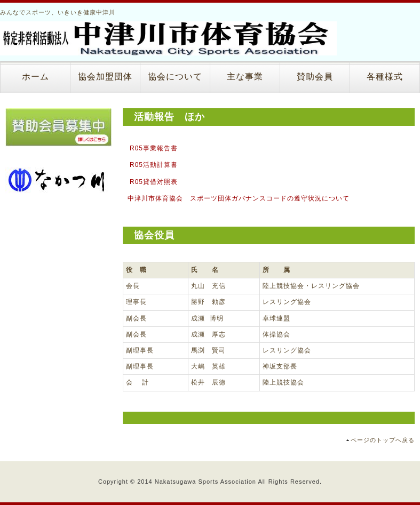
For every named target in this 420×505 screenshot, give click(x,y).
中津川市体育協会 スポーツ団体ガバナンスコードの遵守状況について (239, 198)
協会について (175, 77)
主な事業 (245, 77)
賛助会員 (315, 77)
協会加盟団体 (105, 77)
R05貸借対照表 (154, 182)
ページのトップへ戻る (383, 440)
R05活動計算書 (154, 165)
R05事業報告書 (154, 148)
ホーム (35, 77)
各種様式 (385, 77)
